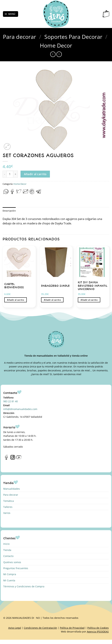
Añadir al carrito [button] (16, 300)
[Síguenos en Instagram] (13, 459)
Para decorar (20, 37)
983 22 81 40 (11, 401)
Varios (7, 513)
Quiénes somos (12, 562)
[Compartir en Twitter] (19, 193)
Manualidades (12, 489)
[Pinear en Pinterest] (32, 193)
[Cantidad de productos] (10, 174)
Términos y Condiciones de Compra (24, 586)
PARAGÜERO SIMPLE (55, 286)
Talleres (8, 507)
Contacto (8, 556)
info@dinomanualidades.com (20, 409)
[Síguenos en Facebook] (6, 459)
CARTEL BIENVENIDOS (14, 286)
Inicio (6, 544)
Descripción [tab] (9, 211)
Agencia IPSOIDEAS (98, 632)
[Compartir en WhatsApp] (6, 193)
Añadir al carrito (35, 174)
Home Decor (56, 45)
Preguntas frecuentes (16, 568)
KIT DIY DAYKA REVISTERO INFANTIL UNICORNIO (93, 286)
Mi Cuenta (9, 580)
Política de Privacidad (72, 628)
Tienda (7, 550)
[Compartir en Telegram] (39, 193)
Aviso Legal (15, 628)
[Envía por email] (26, 193)
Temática (9, 501)
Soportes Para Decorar (73, 37)
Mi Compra (10, 574)
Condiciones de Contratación (40, 628)
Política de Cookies (98, 628)
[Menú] (11, 14)
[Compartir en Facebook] (12, 193)
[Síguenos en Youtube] (19, 459)
